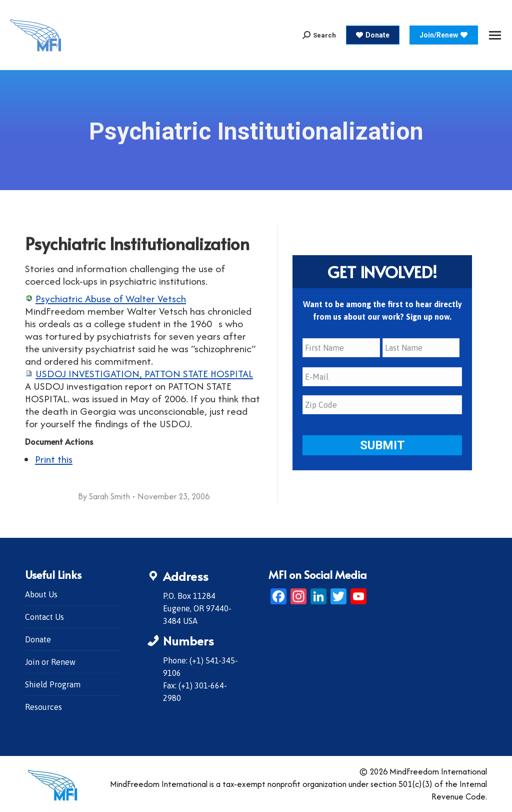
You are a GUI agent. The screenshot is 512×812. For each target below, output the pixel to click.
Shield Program (53, 684)
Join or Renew (50, 662)
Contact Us (44, 617)
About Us (41, 594)
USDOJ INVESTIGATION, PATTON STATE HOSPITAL (144, 373)
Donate (38, 639)
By (104, 496)
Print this (54, 459)
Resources (43, 707)
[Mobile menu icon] (495, 35)
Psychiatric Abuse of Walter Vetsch (111, 298)
